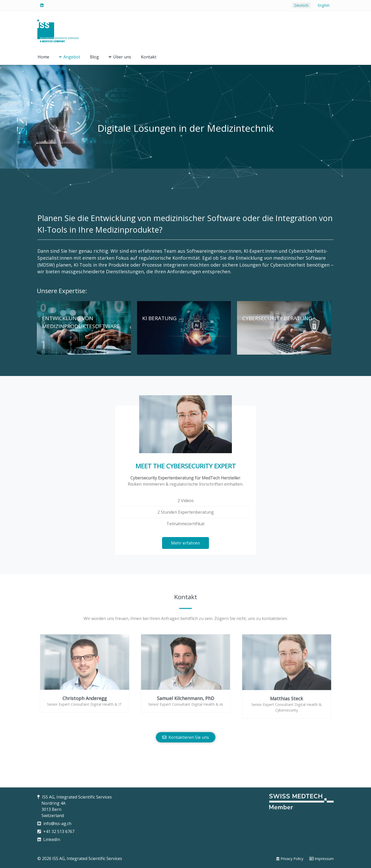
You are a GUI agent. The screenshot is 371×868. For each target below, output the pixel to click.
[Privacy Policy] (290, 859)
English (324, 5)
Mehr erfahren (185, 543)
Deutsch (301, 5)
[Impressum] (322, 859)
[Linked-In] (42, 5)
